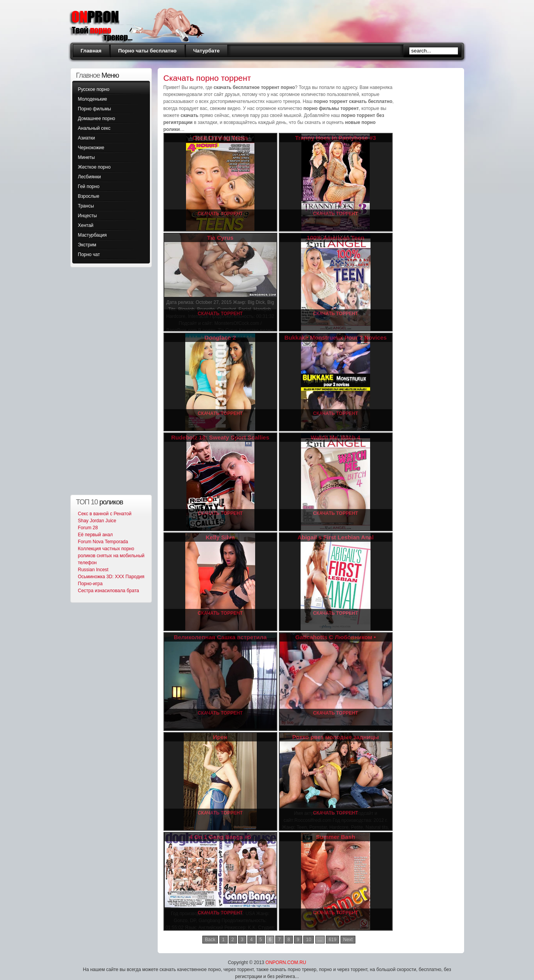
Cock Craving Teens (220, 138)
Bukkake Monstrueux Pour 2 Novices (335, 337)
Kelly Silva (220, 537)
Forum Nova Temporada (103, 542)
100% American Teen (336, 238)
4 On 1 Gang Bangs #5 (220, 837)
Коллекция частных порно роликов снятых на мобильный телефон (111, 556)
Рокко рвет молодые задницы (335, 737)
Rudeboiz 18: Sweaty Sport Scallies (220, 437)
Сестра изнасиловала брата (109, 591)
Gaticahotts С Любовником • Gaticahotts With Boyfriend (336, 641)
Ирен (220, 737)
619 (332, 940)
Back (210, 940)
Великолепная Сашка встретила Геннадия (220, 641)
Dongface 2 (220, 337)
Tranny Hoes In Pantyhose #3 (336, 138)
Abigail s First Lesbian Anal (336, 537)
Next (348, 940)
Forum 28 (88, 528)
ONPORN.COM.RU (286, 963)
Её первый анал (96, 535)
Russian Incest (93, 570)
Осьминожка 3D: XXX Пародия (111, 577)
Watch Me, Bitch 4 (336, 437)
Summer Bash (336, 837)
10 (309, 940)
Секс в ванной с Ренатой (105, 514)
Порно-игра (90, 584)
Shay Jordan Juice (97, 521)
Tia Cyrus (220, 238)
